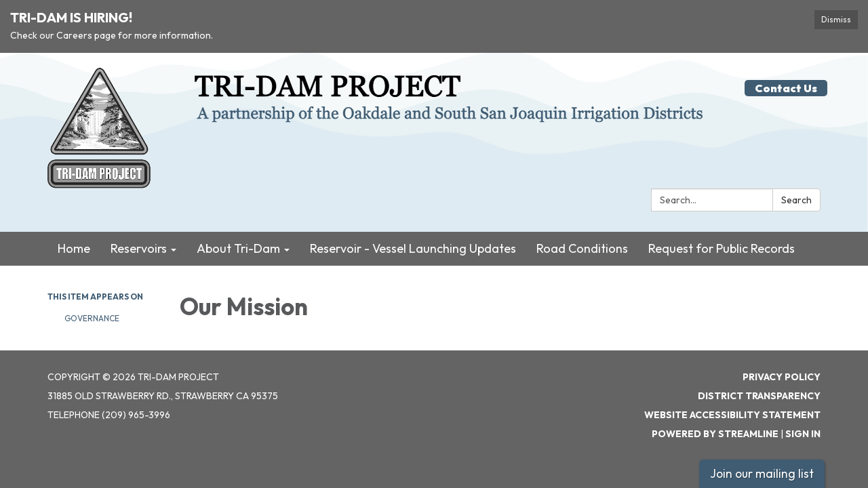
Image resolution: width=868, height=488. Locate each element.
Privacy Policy (782, 377)
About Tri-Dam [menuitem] (238, 248)
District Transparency (759, 396)
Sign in (803, 434)
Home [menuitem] (74, 248)
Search (796, 200)
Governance (92, 318)
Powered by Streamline (715, 434)
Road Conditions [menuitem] (582, 248)
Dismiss (836, 19)
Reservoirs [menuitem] (139, 248)
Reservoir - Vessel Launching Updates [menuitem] (413, 248)
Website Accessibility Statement (732, 415)
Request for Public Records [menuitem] (722, 248)
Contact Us (786, 88)
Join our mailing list (762, 473)
